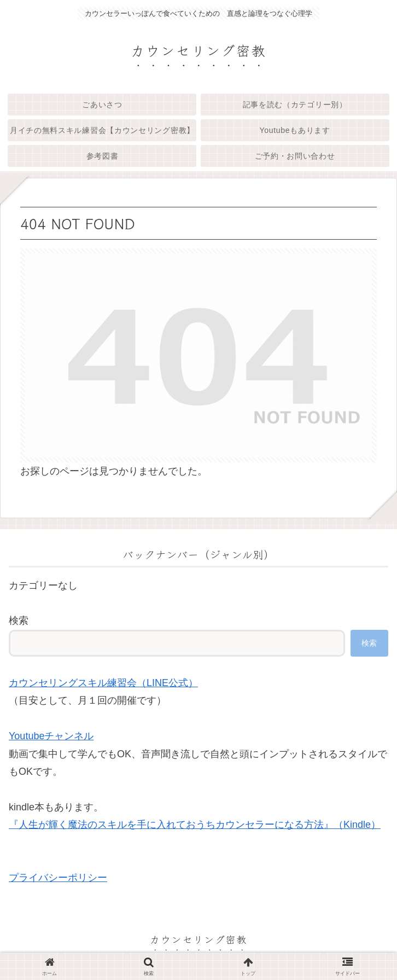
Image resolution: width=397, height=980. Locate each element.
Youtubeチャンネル (51, 736)
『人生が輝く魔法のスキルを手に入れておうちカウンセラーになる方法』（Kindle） (195, 825)
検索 (19, 621)
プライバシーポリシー (58, 878)
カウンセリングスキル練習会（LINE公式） (103, 683)
